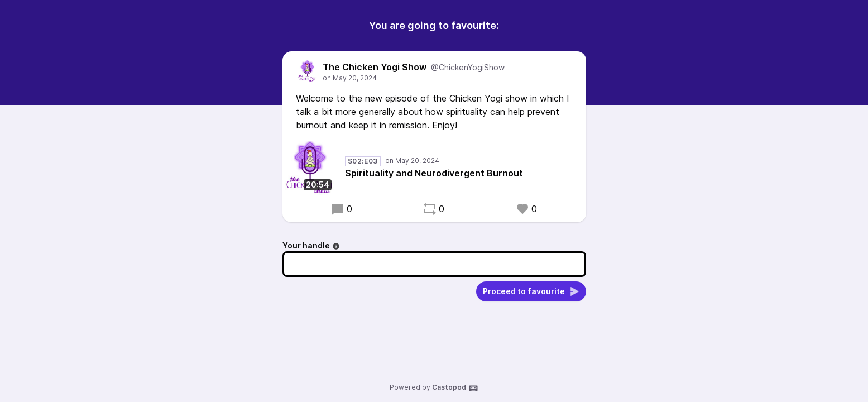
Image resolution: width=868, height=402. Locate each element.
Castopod (455, 388)
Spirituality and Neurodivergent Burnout (434, 173)
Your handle (311, 245)
